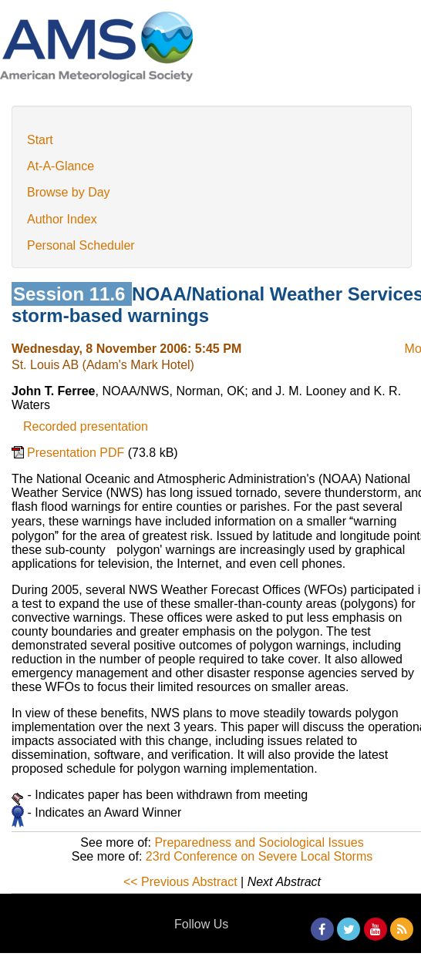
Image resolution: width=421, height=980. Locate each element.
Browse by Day (69, 192)
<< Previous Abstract (180, 882)
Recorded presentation (86, 426)
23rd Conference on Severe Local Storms (259, 856)
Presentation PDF (77, 453)
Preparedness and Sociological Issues (259, 842)
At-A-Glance (61, 166)
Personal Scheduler (81, 245)
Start (40, 140)
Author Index (62, 219)
